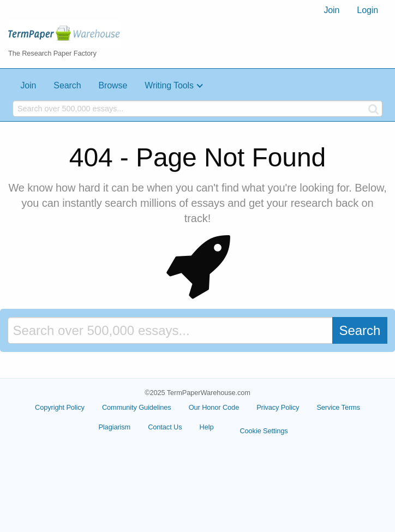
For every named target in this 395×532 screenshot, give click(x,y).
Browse (113, 85)
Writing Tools (169, 85)
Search (67, 85)
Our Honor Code (214, 407)
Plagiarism (114, 427)
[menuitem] (331, 10)
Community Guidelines (137, 407)
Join (331, 10)
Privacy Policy (278, 407)
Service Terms (338, 407)
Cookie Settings (264, 431)
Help (207, 427)
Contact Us (165, 427)
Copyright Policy (60, 407)
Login (367, 10)
